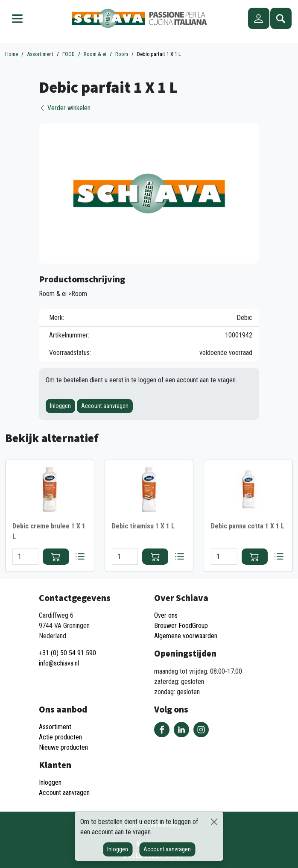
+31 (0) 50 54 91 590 (67, 653)
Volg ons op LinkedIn (181, 730)
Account (259, 18)
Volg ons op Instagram (201, 730)
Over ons (166, 615)
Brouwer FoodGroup (181, 626)
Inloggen (60, 406)
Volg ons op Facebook (162, 730)
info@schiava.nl (59, 663)
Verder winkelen (65, 108)
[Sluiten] (214, 822)
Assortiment (55, 727)
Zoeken (281, 18)
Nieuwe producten (63, 747)
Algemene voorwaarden (186, 636)
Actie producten (60, 737)
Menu (17, 18)
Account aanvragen (105, 406)
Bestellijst (80, 557)
